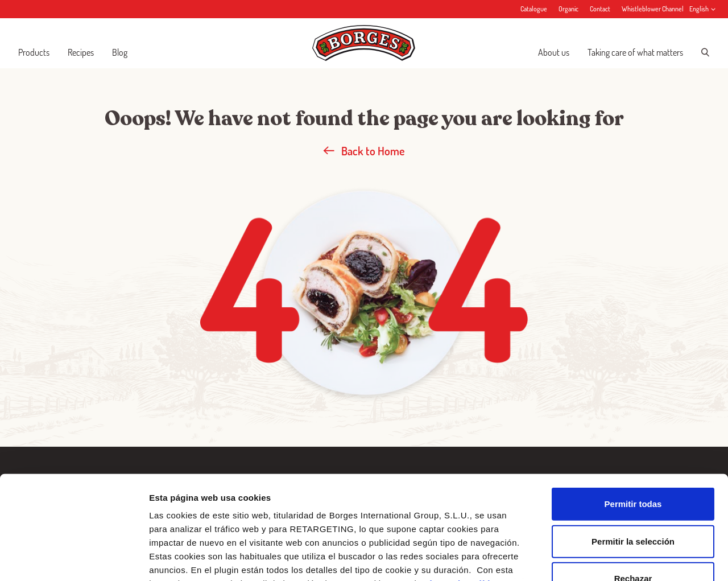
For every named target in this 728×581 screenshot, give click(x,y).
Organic (568, 9)
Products (34, 52)
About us (554, 52)
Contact (600, 9)
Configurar (600, 559)
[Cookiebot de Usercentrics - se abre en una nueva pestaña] (74, 559)
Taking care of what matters (635, 52)
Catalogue (534, 9)
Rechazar (633, 482)
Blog (120, 52)
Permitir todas (633, 407)
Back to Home (364, 151)
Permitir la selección (633, 444)
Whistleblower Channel (653, 9)
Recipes (81, 52)
